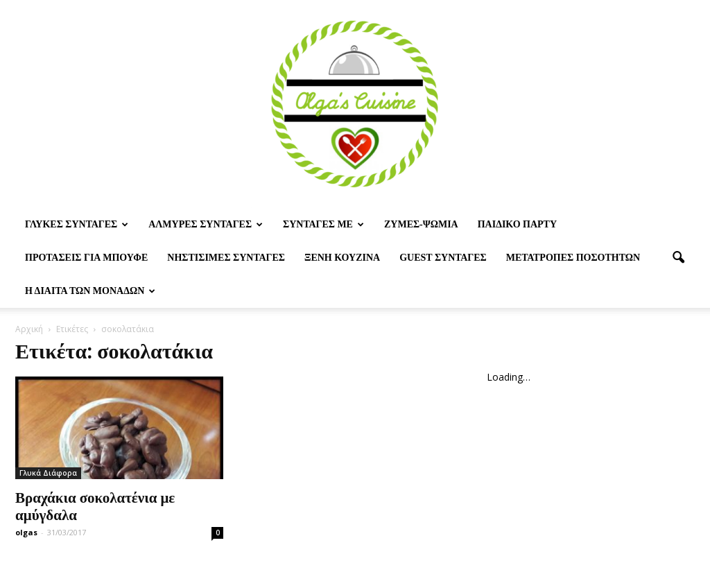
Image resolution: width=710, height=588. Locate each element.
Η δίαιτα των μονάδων (90, 291)
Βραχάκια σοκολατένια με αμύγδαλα (95, 505)
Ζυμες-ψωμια (421, 224)
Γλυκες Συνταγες (77, 224)
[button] (678, 258)
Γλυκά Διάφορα (48, 473)
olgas (26, 532)
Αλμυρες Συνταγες (206, 224)
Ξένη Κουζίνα (342, 258)
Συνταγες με (323, 224)
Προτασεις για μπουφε (86, 258)
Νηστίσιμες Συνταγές (226, 258)
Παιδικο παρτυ (517, 224)
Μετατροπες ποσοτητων (573, 258)
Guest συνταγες (443, 258)
